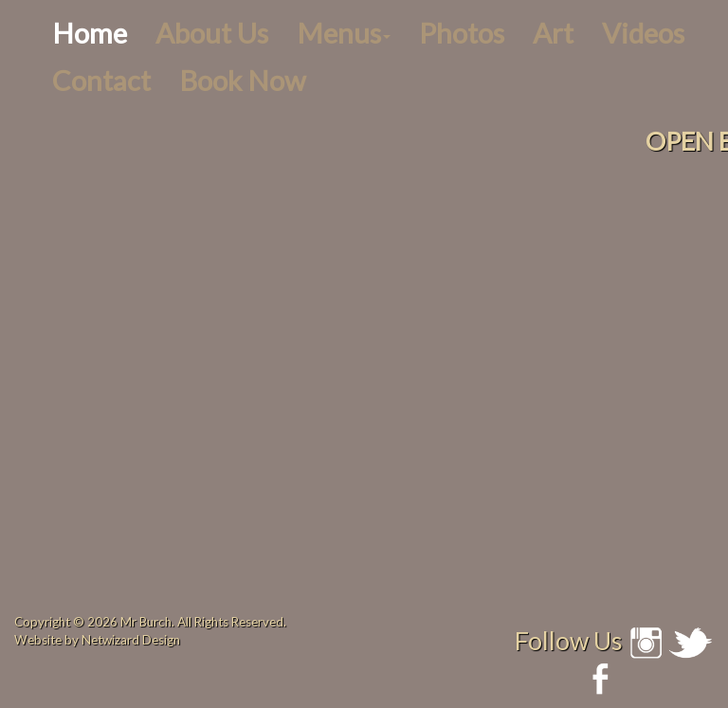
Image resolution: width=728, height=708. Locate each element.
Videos (643, 33)
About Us (212, 33)
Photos (462, 33)
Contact (101, 80)
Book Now (242, 80)
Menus (344, 33)
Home (90, 33)
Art (553, 33)
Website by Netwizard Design (97, 640)
